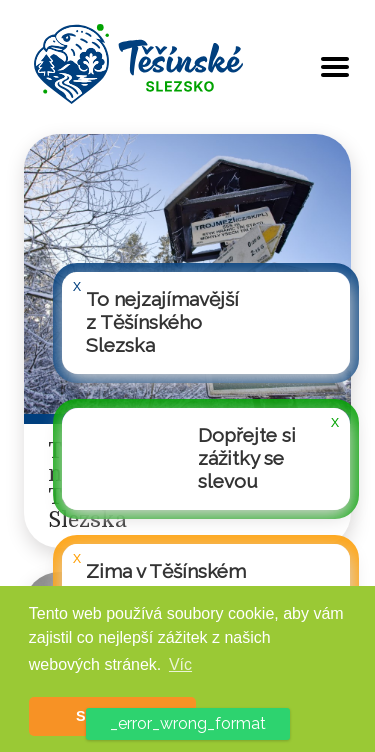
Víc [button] (180, 664)
